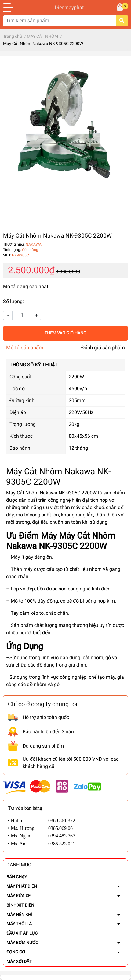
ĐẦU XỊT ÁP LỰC (22, 933)
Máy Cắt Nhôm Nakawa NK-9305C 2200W (51, 493)
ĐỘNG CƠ (16, 952)
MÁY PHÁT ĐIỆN (22, 886)
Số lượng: (13, 301)
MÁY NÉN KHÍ (19, 915)
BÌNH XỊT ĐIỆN (20, 905)
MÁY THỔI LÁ (19, 924)
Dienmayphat (65, 7)
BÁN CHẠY (17, 877)
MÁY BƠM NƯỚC (22, 943)
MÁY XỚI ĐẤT (19, 961)
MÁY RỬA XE (18, 896)
